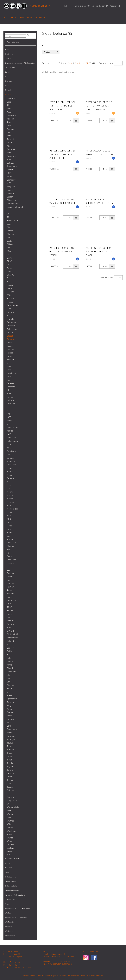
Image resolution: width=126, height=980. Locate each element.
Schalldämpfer (11, 877)
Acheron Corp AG (9, 102)
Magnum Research (9, 463)
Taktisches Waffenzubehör (15, 895)
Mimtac (9, 502)
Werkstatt (9, 931)
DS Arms (9, 267)
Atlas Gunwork (9, 148)
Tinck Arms (9, 755)
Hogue (9, 397)
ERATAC (9, 275)
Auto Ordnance (9, 155)
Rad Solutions (9, 582)
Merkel (9, 495)
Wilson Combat (9, 826)
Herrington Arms (9, 375)
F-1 (8, 280)
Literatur (9, 81)
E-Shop (45, 72)
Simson (9, 685)
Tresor (8, 904)
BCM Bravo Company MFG (9, 178)
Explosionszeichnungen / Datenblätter (20, 63)
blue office (76, 976)
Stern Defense (9, 718)
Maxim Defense (9, 477)
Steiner (9, 712)
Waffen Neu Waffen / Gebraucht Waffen (18, 911)
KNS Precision (9, 450)
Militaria (8, 863)
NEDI (9, 519)
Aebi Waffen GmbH (65, 976)
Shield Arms (9, 663)
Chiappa (9, 234)
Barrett (9, 170)
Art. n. (70, 63)
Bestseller (9, 54)
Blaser (9, 197)
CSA (9, 251)
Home (33, 6)
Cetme (9, 231)
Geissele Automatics (9, 328)
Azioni (8, 50)
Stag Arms (9, 707)
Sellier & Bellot (9, 655)
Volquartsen (9, 801)
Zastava (9, 848)
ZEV (9, 855)
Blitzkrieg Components (9, 202)
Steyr (9, 723)
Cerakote (9, 59)
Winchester (9, 831)
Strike (9, 726)
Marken (8, 95)
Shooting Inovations (9, 670)
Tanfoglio (9, 740)
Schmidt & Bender (9, 645)
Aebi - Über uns (13, 42)
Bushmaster (9, 221)
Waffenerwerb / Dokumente (16, 918)
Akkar (9, 133)
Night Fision (9, 524)
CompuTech (99, 976)
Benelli (9, 190)
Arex (9, 136)
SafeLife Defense (9, 623)
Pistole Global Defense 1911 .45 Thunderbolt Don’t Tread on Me (99, 106)
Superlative (9, 729)
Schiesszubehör (11, 886)
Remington (9, 601)
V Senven (9, 796)
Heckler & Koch (9, 363)
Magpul (8, 90)
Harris (9, 353)
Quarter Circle (9, 575)
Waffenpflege (10, 922)
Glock (9, 343)
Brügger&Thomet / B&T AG (9, 212)
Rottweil (9, 611)
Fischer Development (9, 304)
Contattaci (11, 18)
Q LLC (9, 568)
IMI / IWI (8, 411)
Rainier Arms (9, 589)
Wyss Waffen (9, 836)
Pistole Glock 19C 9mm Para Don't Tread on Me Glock (99, 252)
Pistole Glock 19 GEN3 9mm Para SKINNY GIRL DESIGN (62, 252)
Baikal (9, 160)
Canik (9, 224)
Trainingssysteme (12, 900)
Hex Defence (9, 382)
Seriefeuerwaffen (12, 891)
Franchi (9, 319)
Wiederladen (10, 936)
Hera (9, 370)
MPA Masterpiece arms (9, 509)
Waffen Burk (9, 816)
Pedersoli (9, 543)
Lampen (8, 72)
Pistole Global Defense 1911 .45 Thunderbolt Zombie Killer (62, 154)
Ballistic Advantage (9, 165)
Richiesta (44, 6)
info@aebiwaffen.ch (57, 954)
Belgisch (9, 187)
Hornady (9, 404)
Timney (9, 750)
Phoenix (9, 546)
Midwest (9, 499)
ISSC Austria (9, 419)
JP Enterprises (9, 426)
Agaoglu (9, 119)
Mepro (9, 492)
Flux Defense (9, 311)
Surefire (9, 733)
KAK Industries (9, 436)
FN (8, 316)
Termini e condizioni (33, 18)
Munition (9, 868)
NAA (9, 516)
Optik (7, 872)
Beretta (9, 194)
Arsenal (9, 143)
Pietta (9, 550)
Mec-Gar (9, 487)
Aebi (9, 109)
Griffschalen (10, 68)
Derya (9, 258)
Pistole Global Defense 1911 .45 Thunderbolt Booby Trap (62, 106)
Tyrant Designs (9, 772)
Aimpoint (9, 129)
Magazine (9, 86)
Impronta (26, 976)
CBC (9, 228)
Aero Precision (9, 114)
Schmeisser (9, 638)
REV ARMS (9, 606)
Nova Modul (9, 531)
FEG (9, 295)
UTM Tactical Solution (9, 787)
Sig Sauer (9, 680)
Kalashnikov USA (9, 443)
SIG (8, 675)
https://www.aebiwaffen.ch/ (62, 957)
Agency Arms (9, 124)
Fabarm (9, 285)
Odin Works (9, 538)
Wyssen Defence (9, 843)
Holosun (9, 400)
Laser (7, 77)
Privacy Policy (49, 976)
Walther (9, 821)
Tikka (9, 746)
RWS (9, 618)
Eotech (9, 272)
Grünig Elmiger (9, 348)
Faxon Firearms (9, 290)
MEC (9, 482)
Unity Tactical (9, 779)
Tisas (9, 760)
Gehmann (9, 322)
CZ (8, 255)
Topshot (9, 763)
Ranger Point (9, 595)
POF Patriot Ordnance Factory (9, 558)
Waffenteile (10, 927)
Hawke (9, 356)
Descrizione (79, 63)
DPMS (9, 261)
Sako (9, 628)
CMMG (9, 244)
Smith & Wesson (9, 692)
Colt (9, 248)
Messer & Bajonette (13, 859)
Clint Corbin (9, 239)
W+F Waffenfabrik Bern (9, 807)
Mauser (9, 472)
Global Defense (9, 338)
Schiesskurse (11, 882)
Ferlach (9, 299)
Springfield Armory (9, 701)
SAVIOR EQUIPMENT (9, 633)
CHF (88, 63)
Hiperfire (9, 387)
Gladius (9, 333)
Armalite (9, 139)
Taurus (9, 743)
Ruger (9, 614)
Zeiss (9, 852)
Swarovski (9, 736)
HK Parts (9, 392)
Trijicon (9, 767)
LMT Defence (9, 456)
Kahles (9, 431)
